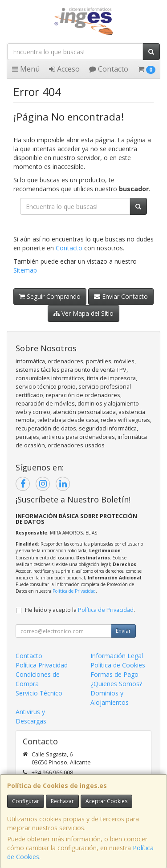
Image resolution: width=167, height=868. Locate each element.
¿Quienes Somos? (116, 684)
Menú (26, 69)
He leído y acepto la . (80, 610)
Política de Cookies (118, 665)
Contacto (109, 69)
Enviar (123, 631)
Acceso (64, 69)
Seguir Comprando (50, 296)
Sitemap (25, 270)
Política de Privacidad (74, 591)
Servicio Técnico (39, 693)
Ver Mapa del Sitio (83, 313)
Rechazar (62, 801)
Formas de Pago (114, 674)
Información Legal (117, 656)
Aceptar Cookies (106, 801)
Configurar (26, 801)
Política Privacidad (42, 665)
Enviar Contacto (121, 296)
